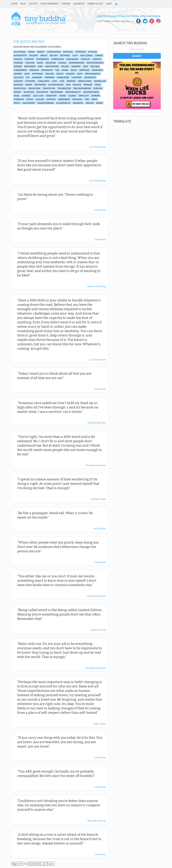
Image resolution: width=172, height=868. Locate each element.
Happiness (38, 74)
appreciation (54, 52)
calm (75, 55)
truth (17, 103)
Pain (68, 85)
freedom (34, 70)
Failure (65, 66)
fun (57, 70)
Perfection (34, 88)
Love (62, 81)
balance (34, 55)
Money (29, 85)
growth (18, 74)
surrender (64, 99)
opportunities (56, 85)
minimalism (100, 81)
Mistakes (18, 85)
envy (40, 66)
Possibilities (64, 88)
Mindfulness (85, 81)
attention (81, 52)
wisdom (90, 103)
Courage (18, 63)
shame (62, 96)
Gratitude (84, 70)
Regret (18, 92)
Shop (109, 4)
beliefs (54, 55)
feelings (95, 66)
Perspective (49, 88)
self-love (38, 96)
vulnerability (63, 103)
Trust (94, 99)
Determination (76, 63)
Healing (50, 74)
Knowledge (63, 77)
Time (87, 99)
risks (17, 96)
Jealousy (19, 77)
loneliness (44, 81)
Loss (54, 81)
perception (20, 88)
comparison (42, 59)
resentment (57, 92)
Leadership (90, 77)
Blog (23, 4)
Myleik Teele (99, 499)
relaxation (42, 92)
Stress (30, 99)
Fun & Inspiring (50, 4)
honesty (70, 74)
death (40, 63)
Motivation (40, 85)
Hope (80, 74)
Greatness (97, 70)
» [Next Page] (46, 864)
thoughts (77, 99)
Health (60, 74)
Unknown (100, 210)
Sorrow (95, 96)
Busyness (65, 55)
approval (68, 52)
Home (14, 4)
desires (62, 63)
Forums (66, 4)
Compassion (57, 59)
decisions (51, 63)
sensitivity (51, 96)
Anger (31, 52)
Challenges (86, 55)
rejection (29, 92)
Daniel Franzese (97, 596)
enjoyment (30, 66)
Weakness (78, 103)
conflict (85, 59)
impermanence (93, 74)
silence (72, 96)
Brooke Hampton (96, 465)
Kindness (50, 77)
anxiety (41, 52)
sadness (26, 96)
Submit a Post (95, 4)
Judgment (37, 77)
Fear (85, 66)
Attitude (92, 52)
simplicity (84, 96)
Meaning (71, 81)
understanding (46, 103)
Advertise (79, 4)
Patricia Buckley (97, 423)
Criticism (30, 63)
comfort (29, 59)
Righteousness (91, 92)
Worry (99, 103)
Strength (19, 99)
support (51, 99)
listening (30, 81)
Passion (77, 85)
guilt (27, 74)
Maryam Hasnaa (97, 821)
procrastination (82, 88)
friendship (47, 70)
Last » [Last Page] (51, 864)
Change (99, 55)
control (97, 59)
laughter (77, 77)
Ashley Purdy (98, 630)
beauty (44, 55)
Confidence (72, 59)
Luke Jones (99, 724)
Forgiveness (20, 70)
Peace (98, 85)
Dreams (18, 66)
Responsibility (73, 92)
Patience (88, 85)
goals (74, 70)
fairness (76, 66)
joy (28, 77)
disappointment (95, 63)
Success (40, 99)
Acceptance (20, 52)
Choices (18, 59)
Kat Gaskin (100, 528)
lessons (18, 81)
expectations (52, 66)
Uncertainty (29, 103)
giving (65, 70)
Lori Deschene (98, 147)
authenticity (20, 55)
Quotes (33, 4)
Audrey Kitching (97, 286)
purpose (98, 88)
